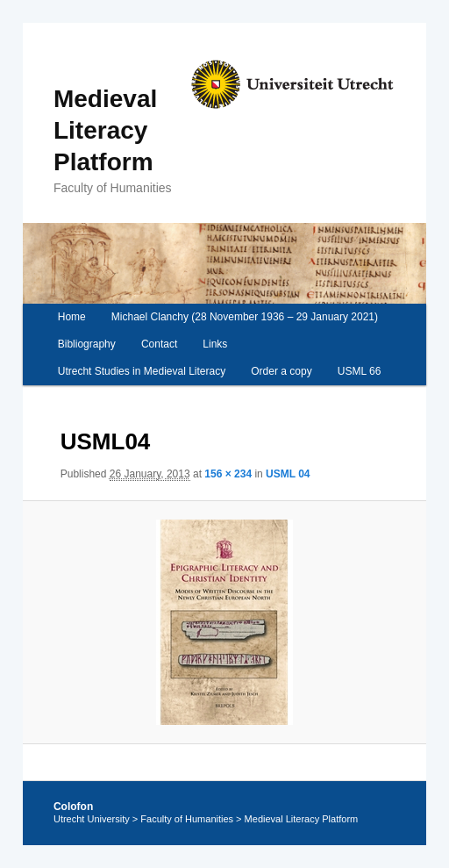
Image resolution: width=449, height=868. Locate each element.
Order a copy (281, 371)
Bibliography (87, 344)
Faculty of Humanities (187, 819)
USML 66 (360, 371)
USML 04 (288, 474)
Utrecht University (92, 819)
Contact (159, 344)
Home (72, 317)
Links (215, 344)
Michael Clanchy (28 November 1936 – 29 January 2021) (245, 317)
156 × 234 (228, 474)
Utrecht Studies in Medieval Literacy (142, 371)
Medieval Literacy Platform (105, 130)
